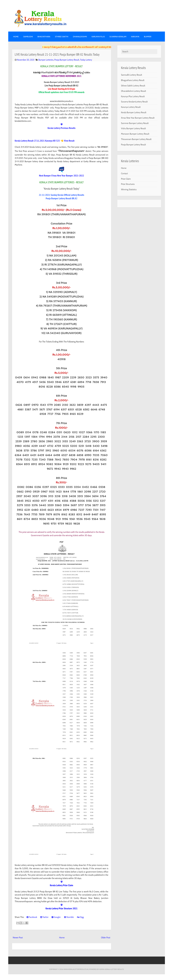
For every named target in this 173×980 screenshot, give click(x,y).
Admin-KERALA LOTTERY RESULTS (112, 969)
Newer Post (18, 938)
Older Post (106, 938)
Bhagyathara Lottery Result (133, 80)
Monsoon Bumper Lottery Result (135, 134)
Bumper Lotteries (46, 60)
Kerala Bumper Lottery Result (134, 112)
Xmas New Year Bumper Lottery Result (138, 118)
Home (16, 37)
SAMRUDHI (28, 37)
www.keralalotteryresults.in (76, 969)
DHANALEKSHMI (80, 37)
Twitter (44, 917)
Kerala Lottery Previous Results (62, 128)
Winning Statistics (129, 189)
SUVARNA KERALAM (118, 37)
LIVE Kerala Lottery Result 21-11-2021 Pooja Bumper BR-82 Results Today (57, 54)
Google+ (56, 917)
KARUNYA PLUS (98, 37)
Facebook (32, 917)
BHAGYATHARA (44, 37)
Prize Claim (126, 179)
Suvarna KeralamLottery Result (134, 102)
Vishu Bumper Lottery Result (134, 128)
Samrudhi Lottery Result (132, 75)
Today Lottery (86, 60)
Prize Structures (128, 184)
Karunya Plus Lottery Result (133, 96)
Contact (125, 173)
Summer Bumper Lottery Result (135, 123)
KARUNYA (135, 37)
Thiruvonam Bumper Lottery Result (136, 139)
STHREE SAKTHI (62, 37)
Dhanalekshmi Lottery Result (134, 91)
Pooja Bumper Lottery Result (67, 60)
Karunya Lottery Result (131, 107)
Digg (80, 917)
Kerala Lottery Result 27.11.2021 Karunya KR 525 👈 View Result (45, 141)
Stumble (69, 917)
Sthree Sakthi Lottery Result (133, 86)
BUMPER (148, 37)
